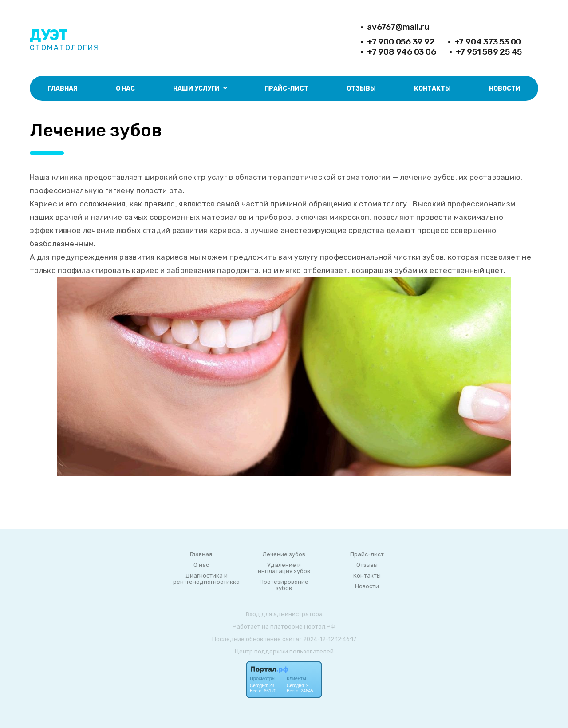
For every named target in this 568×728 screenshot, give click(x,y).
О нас (125, 89)
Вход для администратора (284, 614)
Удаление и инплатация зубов (284, 568)
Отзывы (361, 89)
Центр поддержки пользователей (284, 651)
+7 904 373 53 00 (488, 42)
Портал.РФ (320, 627)
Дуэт (49, 35)
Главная (63, 89)
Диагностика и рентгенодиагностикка (206, 579)
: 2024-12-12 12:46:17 (328, 639)
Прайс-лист (286, 89)
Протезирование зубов (284, 585)
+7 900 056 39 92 (401, 42)
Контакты (432, 89)
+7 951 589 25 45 (489, 52)
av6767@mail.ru (398, 27)
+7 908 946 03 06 (402, 52)
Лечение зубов (284, 554)
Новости (505, 89)
